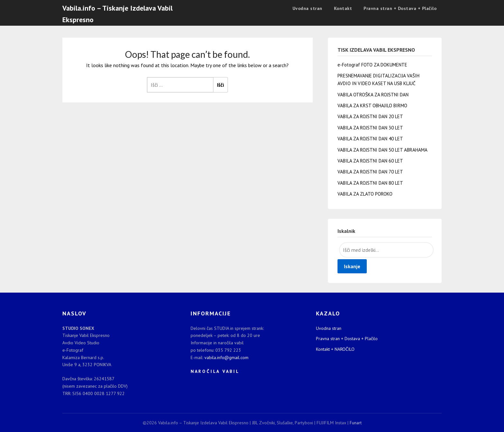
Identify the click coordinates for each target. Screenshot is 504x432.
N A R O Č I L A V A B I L (215, 371)
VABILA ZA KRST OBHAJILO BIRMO (372, 106)
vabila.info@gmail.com (226, 357)
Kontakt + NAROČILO (335, 349)
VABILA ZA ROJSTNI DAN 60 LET (370, 161)
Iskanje (352, 266)
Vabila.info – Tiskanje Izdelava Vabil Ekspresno (117, 14)
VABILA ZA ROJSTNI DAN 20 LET (370, 116)
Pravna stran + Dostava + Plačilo (400, 8)
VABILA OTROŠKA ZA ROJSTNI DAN (373, 95)
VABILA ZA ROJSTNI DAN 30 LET (370, 128)
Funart (356, 423)
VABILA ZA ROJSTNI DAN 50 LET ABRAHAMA (382, 150)
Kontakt (343, 8)
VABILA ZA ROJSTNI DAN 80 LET (370, 183)
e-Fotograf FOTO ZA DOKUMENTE (372, 65)
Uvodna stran (307, 8)
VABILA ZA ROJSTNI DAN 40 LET (370, 139)
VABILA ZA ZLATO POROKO (365, 194)
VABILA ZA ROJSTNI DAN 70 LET (370, 172)
